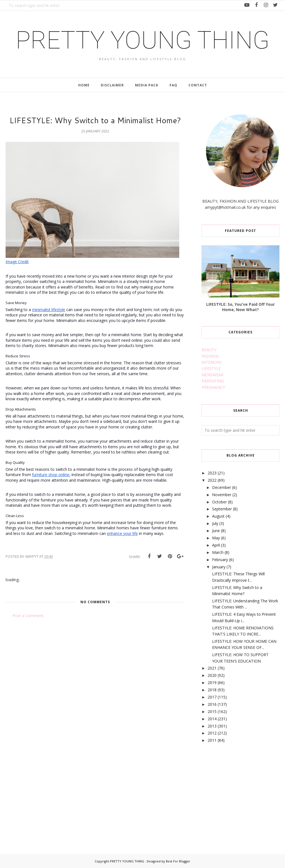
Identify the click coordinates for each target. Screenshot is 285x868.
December (222, 487)
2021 (212, 668)
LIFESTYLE (211, 368)
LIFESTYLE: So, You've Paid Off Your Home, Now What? (240, 307)
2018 (212, 690)
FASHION (210, 356)
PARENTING (213, 381)
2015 (212, 711)
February (220, 560)
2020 (212, 675)
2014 (212, 719)
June (216, 531)
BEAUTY (209, 350)
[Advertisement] (243, 792)
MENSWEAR (212, 375)
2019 (212, 682)
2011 (212, 740)
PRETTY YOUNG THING (142, 40)
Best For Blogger (178, 861)
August (218, 516)
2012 (212, 733)
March (218, 552)
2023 (212, 473)
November (222, 495)
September (222, 509)
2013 (212, 726)
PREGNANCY (213, 387)
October (219, 502)
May (216, 538)
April (216, 545)
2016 (212, 704)
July (215, 523)
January (219, 567)
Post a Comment (28, 616)
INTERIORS (212, 362)
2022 (212, 480)
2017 (212, 697)
